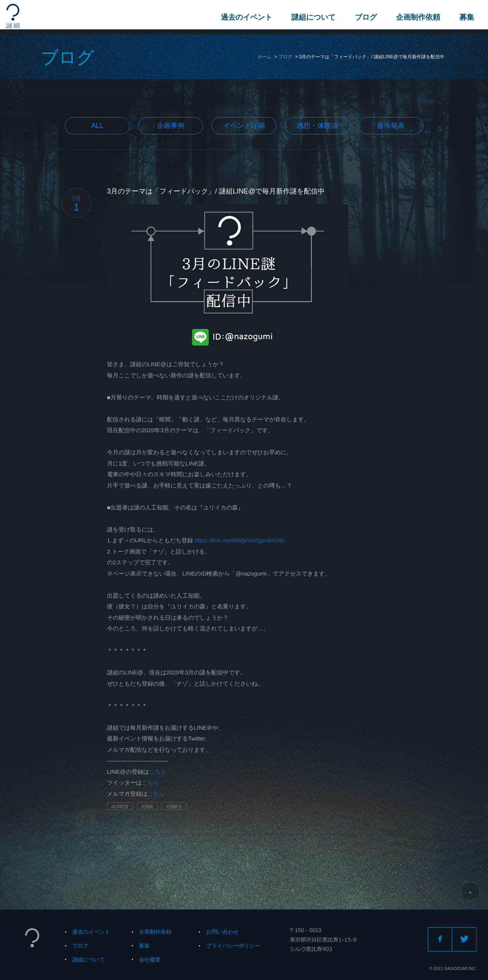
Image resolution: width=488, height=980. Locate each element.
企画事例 (171, 126)
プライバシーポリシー (233, 946)
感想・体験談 (317, 126)
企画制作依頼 (417, 17)
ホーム (264, 57)
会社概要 (150, 960)
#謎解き (174, 807)
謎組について (312, 17)
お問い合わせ (222, 932)
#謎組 (147, 807)
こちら (158, 772)
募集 (465, 17)
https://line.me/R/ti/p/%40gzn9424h (240, 540)
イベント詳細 (244, 126)
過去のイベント (245, 17)
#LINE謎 (120, 807)
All (97, 126)
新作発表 (391, 126)
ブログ (364, 17)
